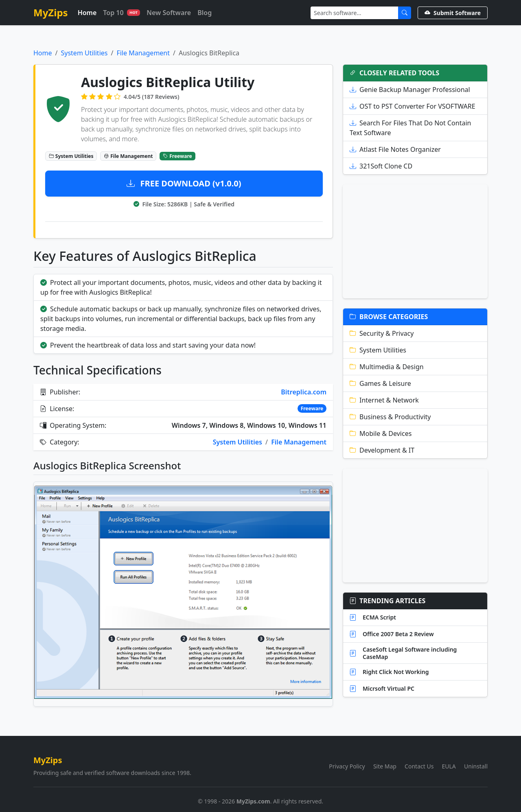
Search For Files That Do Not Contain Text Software (410, 128)
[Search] (355, 13)
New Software (169, 13)
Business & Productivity (390, 417)
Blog (205, 13)
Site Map (385, 766)
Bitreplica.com (304, 392)
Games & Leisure (380, 383)
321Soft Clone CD (381, 166)
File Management (143, 53)
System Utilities (84, 53)
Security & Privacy (382, 333)
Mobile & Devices (381, 433)
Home (87, 13)
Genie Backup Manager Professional (410, 90)
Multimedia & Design (387, 367)
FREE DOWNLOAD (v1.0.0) (184, 183)
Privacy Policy (347, 766)
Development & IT (382, 450)
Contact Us (419, 766)
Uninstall (476, 766)
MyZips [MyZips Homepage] (51, 12)
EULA (449, 766)
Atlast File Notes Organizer (395, 149)
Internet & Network (384, 400)
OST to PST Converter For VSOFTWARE (413, 106)
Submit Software (453, 13)
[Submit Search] (405, 13)
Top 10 (121, 13)
